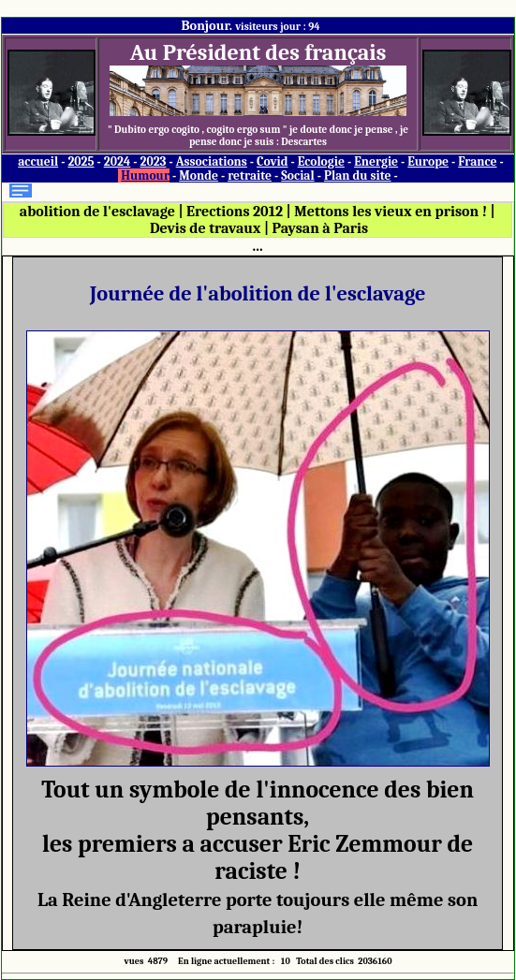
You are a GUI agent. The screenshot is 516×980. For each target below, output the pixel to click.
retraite (250, 176)
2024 (118, 161)
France (477, 161)
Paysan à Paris (320, 228)
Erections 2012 (235, 212)
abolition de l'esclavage (97, 212)
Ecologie (321, 161)
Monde (199, 176)
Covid (272, 161)
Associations (212, 161)
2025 (81, 161)
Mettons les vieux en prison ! (391, 212)
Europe (428, 161)
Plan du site (358, 176)
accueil (38, 161)
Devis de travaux (205, 228)
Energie (376, 161)
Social (297, 176)
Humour (145, 176)
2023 (154, 161)
